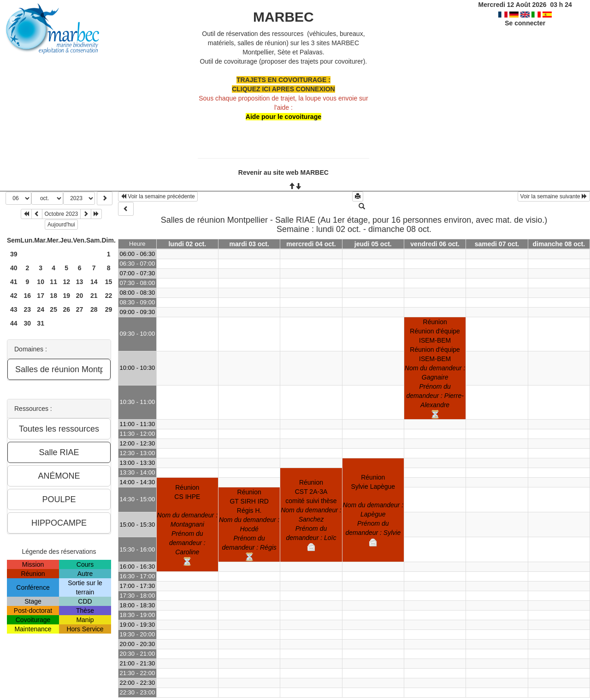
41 (14, 282)
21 (94, 296)
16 (28, 296)
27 (80, 309)
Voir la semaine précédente (158, 196)
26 (66, 309)
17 (41, 296)
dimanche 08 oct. (559, 244)
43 (14, 309)
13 (80, 282)
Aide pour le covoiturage (283, 117)
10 (41, 282)
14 (94, 282)
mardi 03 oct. (249, 244)
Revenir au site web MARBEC (283, 172)
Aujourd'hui (61, 225)
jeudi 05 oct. (373, 244)
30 (28, 323)
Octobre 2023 (62, 214)
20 (80, 296)
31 (41, 323)
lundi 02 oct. (187, 244)
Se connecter (525, 23)
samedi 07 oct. (497, 244)
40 (14, 268)
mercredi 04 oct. (311, 244)
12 (66, 282)
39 (14, 254)
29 (109, 309)
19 (66, 296)
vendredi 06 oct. (435, 244)
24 (41, 309)
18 (53, 296)
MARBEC (283, 17)
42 (14, 296)
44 (14, 323)
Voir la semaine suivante (554, 196)
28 (94, 309)
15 (109, 282)
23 (28, 309)
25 (53, 309)
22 (109, 296)
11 (53, 282)
